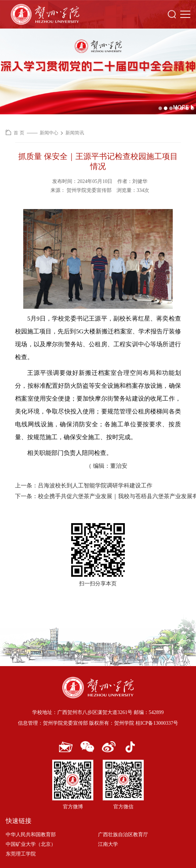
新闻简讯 (75, 133)
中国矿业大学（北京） (31, 844)
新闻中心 (49, 133)
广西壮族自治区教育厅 (123, 835)
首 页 (19, 133)
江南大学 (108, 844)
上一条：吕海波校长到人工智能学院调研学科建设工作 (84, 485)
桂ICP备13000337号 (157, 723)
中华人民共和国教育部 (31, 835)
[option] (98, 71)
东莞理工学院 (21, 854)
